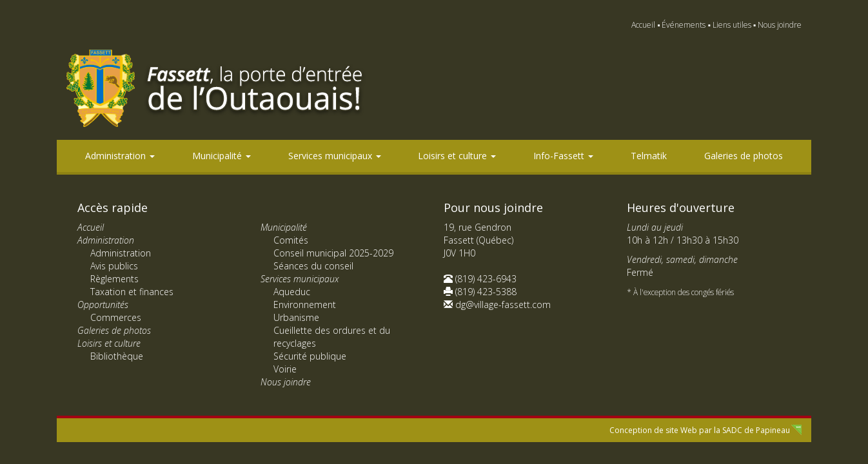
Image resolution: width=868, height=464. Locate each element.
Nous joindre (780, 25)
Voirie (285, 369)
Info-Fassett (563, 156)
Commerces (116, 317)
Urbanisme (296, 317)
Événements (684, 25)
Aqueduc (292, 292)
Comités (291, 240)
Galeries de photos (744, 156)
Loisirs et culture (457, 156)
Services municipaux (335, 156)
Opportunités (103, 304)
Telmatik (649, 156)
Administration (120, 156)
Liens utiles (732, 25)
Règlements (114, 279)
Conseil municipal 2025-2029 (333, 253)
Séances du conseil (313, 266)
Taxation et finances (132, 292)
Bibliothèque (117, 356)
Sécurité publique (310, 356)
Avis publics (114, 266)
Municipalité (222, 156)
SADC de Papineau (756, 430)
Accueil (643, 25)
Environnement (305, 304)
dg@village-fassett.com (503, 304)
